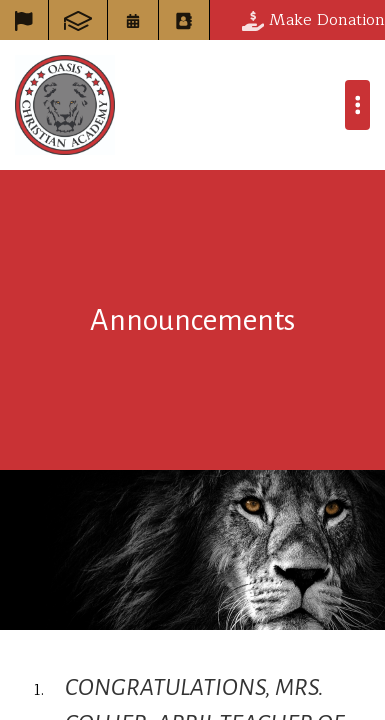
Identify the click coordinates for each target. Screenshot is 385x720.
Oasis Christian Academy (65, 105)
